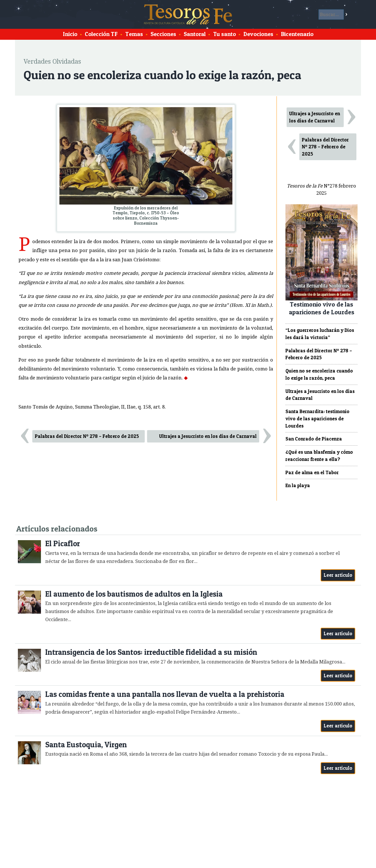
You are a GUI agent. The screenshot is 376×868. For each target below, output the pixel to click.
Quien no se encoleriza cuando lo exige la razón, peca (319, 374)
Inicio (70, 34)
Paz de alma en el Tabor (312, 472)
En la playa (298, 485)
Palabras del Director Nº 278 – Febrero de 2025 (87, 436)
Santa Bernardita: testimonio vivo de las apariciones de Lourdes (317, 419)
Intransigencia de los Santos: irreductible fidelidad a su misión (151, 652)
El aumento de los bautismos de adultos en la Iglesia (134, 594)
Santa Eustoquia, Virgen (86, 745)
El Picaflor (63, 543)
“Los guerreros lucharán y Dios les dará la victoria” (320, 334)
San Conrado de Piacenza (314, 439)
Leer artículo (338, 575)
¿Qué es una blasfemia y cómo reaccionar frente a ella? (319, 456)
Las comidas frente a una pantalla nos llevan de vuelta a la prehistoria (165, 694)
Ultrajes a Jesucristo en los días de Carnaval (208, 436)
